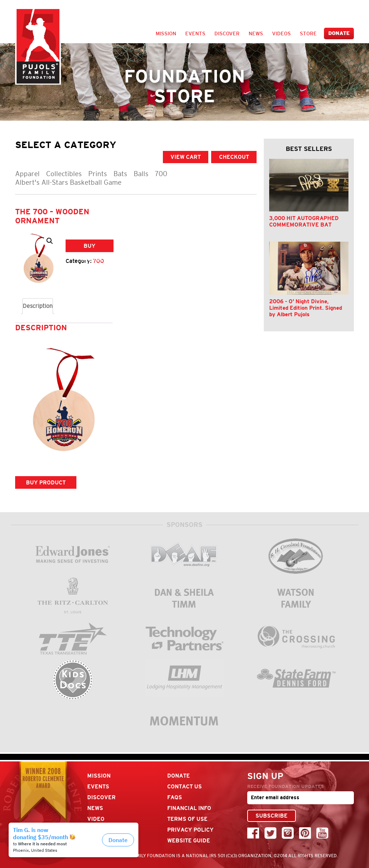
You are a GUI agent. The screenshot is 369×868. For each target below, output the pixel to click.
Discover (227, 33)
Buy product (90, 247)
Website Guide (189, 840)
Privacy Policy (190, 830)
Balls (141, 174)
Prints (98, 174)
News (256, 33)
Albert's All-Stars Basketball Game (68, 182)
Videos (281, 33)
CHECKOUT (234, 157)
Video (96, 819)
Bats (120, 174)
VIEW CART (186, 157)
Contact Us (184, 786)
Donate (339, 33)
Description (38, 306)
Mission (166, 33)
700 (161, 174)
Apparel (27, 174)
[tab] (38, 306)
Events (195, 33)
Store (308, 33)
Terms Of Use (187, 819)
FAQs (175, 797)
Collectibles (64, 174)
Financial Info (189, 808)
